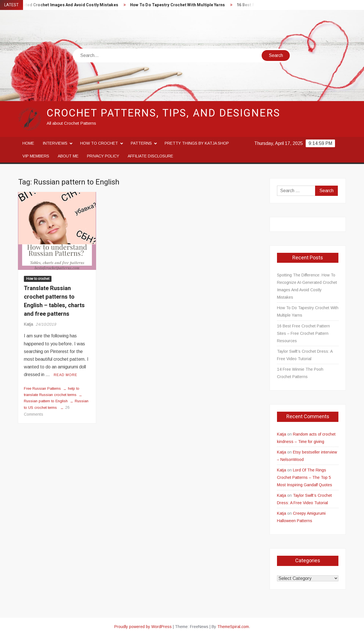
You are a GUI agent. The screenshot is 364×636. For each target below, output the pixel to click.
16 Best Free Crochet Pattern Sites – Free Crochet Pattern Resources (303, 333)
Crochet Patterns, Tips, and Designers (164, 113)
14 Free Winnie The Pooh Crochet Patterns (300, 373)
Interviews (55, 143)
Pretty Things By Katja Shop (197, 143)
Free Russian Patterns (42, 388)
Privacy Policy (103, 156)
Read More (66, 375)
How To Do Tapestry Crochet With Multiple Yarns (182, 5)
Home (28, 143)
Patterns (141, 143)
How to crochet (99, 143)
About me (68, 156)
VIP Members (36, 156)
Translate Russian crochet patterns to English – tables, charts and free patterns (54, 301)
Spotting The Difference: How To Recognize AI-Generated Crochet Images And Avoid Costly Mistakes (307, 286)
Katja (28, 324)
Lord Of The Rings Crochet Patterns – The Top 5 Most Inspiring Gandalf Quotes (305, 477)
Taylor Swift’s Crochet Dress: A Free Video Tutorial (305, 355)
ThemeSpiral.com (233, 627)
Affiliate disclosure (150, 156)
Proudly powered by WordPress (143, 627)
